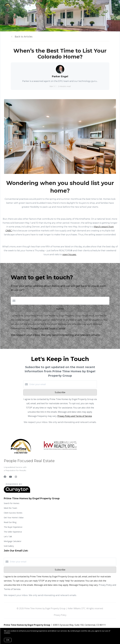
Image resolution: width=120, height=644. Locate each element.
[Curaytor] (17, 492)
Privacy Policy (60, 615)
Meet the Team (10, 508)
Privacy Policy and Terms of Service (48, 328)
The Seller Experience (13, 532)
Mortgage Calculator (13, 541)
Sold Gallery (9, 546)
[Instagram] (16, 477)
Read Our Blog (10, 522)
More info (15, 633)
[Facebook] (5, 477)
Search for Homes (12, 503)
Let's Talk (8, 536)
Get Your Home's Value (14, 518)
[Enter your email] (63, 384)
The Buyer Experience (13, 527)
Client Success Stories (13, 513)
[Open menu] (116, 5)
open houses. (69, 255)
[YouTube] (11, 477)
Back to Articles (24, 37)
